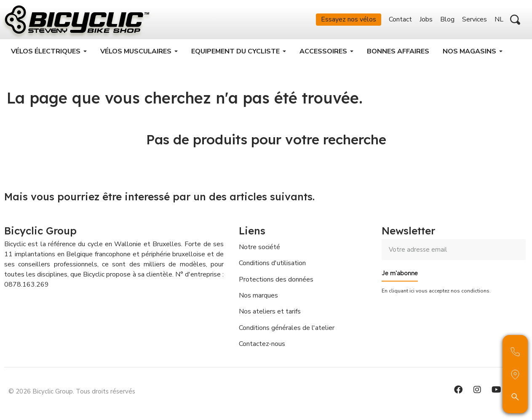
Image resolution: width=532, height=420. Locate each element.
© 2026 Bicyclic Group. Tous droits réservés (72, 392)
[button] (515, 20)
